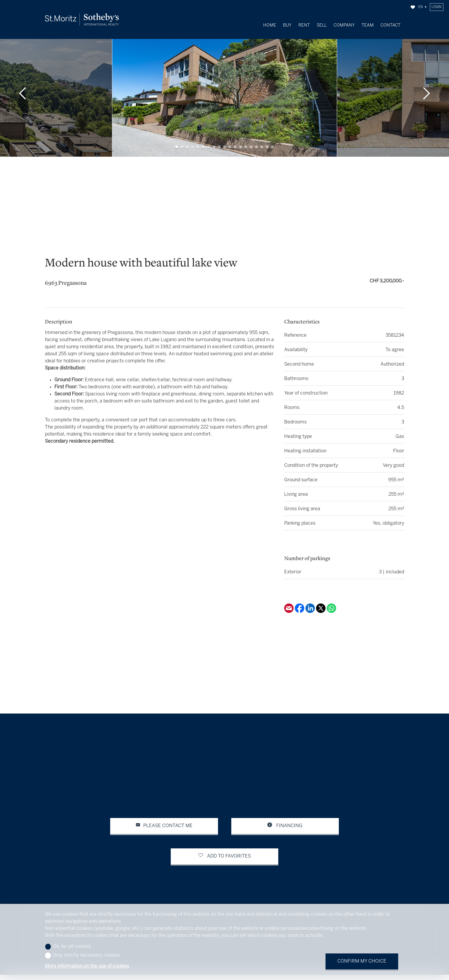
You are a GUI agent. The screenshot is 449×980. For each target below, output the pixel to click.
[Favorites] (413, 7)
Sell (322, 25)
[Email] (289, 605)
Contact (391, 25)
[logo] (82, 20)
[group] (224, 87)
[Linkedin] (311, 605)
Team (368, 25)
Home (270, 25)
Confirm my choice (362, 961)
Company (344, 25)
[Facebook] (300, 605)
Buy (287, 25)
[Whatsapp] (331, 605)
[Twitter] (321, 605)
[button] (22, 87)
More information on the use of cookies (87, 966)
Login (436, 7)
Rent (304, 25)
